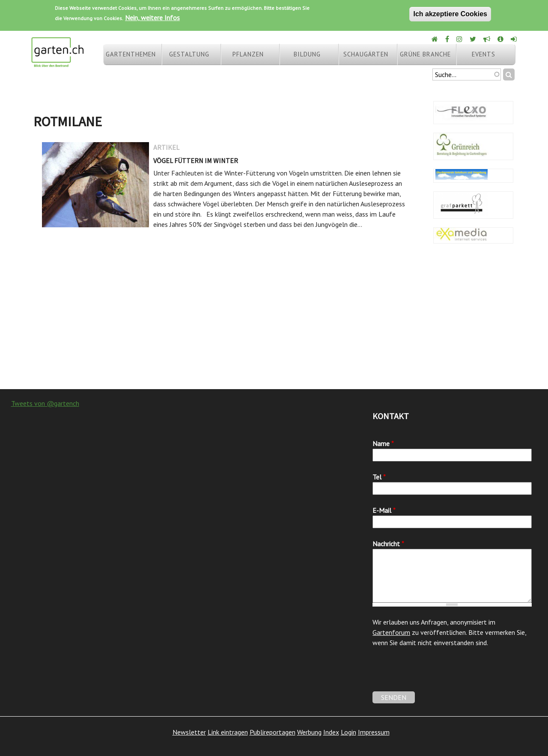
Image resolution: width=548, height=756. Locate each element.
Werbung (309, 732)
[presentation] (438, 675)
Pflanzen (248, 54)
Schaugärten (366, 54)
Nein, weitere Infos (152, 18)
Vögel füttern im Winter (196, 161)
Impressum (374, 732)
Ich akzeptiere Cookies (450, 14)
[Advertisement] (274, 321)
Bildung (307, 54)
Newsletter (189, 732)
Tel (379, 477)
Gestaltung (189, 54)
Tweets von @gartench (45, 403)
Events (484, 54)
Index (331, 732)
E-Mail (384, 510)
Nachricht (388, 544)
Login (348, 732)
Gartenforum (391, 632)
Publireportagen (273, 732)
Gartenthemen (131, 54)
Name (383, 443)
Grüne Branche (425, 54)
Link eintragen (228, 732)
